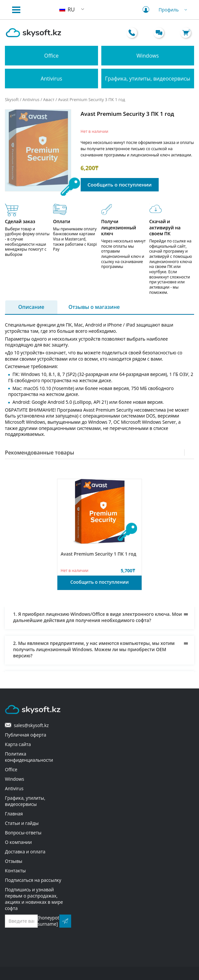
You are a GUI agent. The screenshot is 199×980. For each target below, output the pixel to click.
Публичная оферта (26, 735)
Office (51, 56)
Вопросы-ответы (23, 833)
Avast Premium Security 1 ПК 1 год (99, 554)
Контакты (15, 871)
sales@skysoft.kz (27, 725)
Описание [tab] (31, 307)
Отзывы (14, 861)
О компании (18, 842)
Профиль (166, 10)
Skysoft (12, 99)
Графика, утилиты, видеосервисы (148, 79)
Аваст (49, 99)
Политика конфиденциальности (29, 757)
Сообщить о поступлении (120, 185)
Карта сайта (18, 744)
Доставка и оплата (25, 852)
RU (67, 9)
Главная (14, 814)
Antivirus (51, 79)
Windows (148, 56)
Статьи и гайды (22, 823)
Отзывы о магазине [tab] (94, 307)
